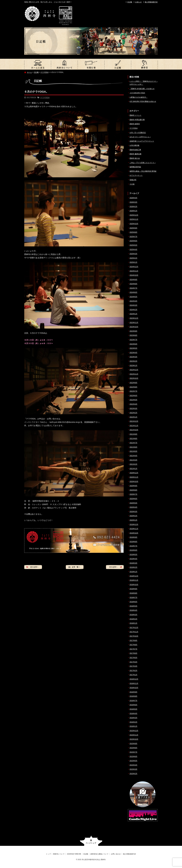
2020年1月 (133, 520)
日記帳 (130, 2)
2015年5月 (133, 761)
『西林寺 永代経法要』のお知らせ (142, 89)
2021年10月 (134, 430)
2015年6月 (133, 756)
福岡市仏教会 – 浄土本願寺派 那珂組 (143, 171)
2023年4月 (133, 353)
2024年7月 (133, 288)
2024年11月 (134, 271)
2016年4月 (133, 714)
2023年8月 (133, 335)
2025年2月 (133, 258)
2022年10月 (134, 378)
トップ (38, 64)
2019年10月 (134, 533)
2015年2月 (133, 774)
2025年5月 (133, 245)
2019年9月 (133, 537)
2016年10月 (134, 688)
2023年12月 (134, 318)
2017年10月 (134, 636)
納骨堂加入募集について (144, 64)
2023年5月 (133, 348)
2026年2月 (133, 207)
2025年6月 (133, 241)
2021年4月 (133, 456)
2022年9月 (133, 383)
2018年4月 (133, 610)
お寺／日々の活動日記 (138, 133)
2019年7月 (133, 546)
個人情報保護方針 (151, 2)
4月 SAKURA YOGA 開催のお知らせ (143, 101)
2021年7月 (133, 443)
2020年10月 (134, 482)
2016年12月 (134, 679)
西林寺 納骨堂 (135, 124)
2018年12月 (134, 576)
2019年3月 (133, 563)
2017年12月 (134, 628)
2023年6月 (133, 344)
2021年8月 (133, 439)
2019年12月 (134, 524)
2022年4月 (133, 404)
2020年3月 (133, 512)
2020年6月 (133, 499)
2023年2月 (133, 361)
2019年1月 (133, 572)
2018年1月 (133, 623)
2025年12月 (134, 215)
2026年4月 (133, 198)
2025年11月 (134, 219)
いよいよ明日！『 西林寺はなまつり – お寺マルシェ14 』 (144, 83)
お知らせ (138, 2)
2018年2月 (133, 619)
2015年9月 (133, 744)
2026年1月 (133, 211)
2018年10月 (134, 585)
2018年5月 (133, 606)
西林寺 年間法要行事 (137, 120)
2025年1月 (133, 262)
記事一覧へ (75, 567)
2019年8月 (133, 542)
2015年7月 (133, 752)
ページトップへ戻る (91, 841)
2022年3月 (133, 409)
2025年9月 (133, 228)
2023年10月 (134, 327)
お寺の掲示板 (134, 145)
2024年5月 (133, 297)
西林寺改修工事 (135, 150)
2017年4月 (133, 662)
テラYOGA (44, 72)
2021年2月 (133, 464)
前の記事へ (33, 567)
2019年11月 (134, 529)
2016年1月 (133, 726)
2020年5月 (133, 503)
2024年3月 (133, 305)
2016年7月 (133, 701)
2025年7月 (133, 237)
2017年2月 (133, 671)
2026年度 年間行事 (91, 64)
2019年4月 (133, 559)
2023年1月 (133, 366)
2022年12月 (134, 370)
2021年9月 (133, 434)
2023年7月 (133, 340)
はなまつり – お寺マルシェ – (140, 137)
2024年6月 (133, 292)
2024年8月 (133, 284)
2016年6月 (133, 705)
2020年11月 (134, 477)
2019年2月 (133, 567)
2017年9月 (133, 640)
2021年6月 (133, 447)
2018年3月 (133, 615)
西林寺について (64, 64)
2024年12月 (134, 267)
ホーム (29, 72)
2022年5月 (133, 400)
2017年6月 (133, 653)
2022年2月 (133, 413)
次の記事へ (115, 567)
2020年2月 (133, 516)
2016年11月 (134, 683)
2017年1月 (133, 675)
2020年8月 (133, 490)
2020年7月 (133, 494)
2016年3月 (133, 718)
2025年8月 (133, 232)
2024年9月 (133, 280)
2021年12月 (134, 421)
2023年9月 (133, 331)
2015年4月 (133, 765)
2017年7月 (133, 649)
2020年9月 (133, 486)
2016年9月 (133, 692)
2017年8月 (133, 645)
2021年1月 (133, 469)
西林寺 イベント (135, 115)
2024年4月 (133, 301)
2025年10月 (134, 224)
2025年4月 (133, 250)
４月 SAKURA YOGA (137, 93)
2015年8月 (133, 748)
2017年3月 (133, 666)
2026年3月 (133, 202)
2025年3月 (133, 254)
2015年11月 (134, 735)
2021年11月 (134, 426)
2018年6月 (133, 602)
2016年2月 (133, 722)
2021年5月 (133, 451)
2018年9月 (133, 589)
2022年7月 (133, 391)
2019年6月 (133, 550)
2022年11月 (134, 374)
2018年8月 (133, 593)
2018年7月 (133, 598)
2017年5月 (133, 658)
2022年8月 (133, 387)
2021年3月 (133, 460)
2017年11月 (134, 632)
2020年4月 (133, 507)
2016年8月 (133, 696)
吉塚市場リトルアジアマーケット (142, 141)
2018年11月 (134, 580)
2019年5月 (133, 555)
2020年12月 (134, 473)
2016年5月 (133, 709)
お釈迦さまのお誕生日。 (139, 97)
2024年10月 (134, 275)
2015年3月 (133, 769)
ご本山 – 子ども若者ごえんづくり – (143, 163)
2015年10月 (134, 739)
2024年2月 (133, 310)
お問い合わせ (116, 854)
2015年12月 (134, 731)
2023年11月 (134, 323)
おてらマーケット (136, 175)
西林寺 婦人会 (135, 158)
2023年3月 (133, 357)
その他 (132, 184)
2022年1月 (133, 417)
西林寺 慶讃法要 (135, 154)
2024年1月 (133, 314)
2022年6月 (133, 396)
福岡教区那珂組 (135, 167)
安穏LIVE (133, 180)
